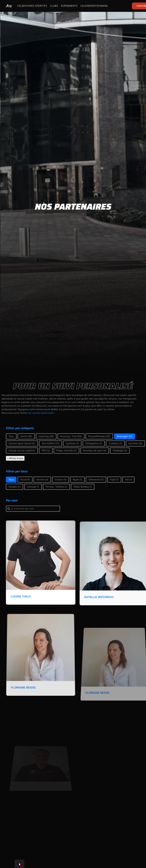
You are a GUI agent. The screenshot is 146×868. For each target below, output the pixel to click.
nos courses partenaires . (41, 413)
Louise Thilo (22, 607)
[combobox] (33, 509)
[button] (11, 436)
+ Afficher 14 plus (15, 458)
